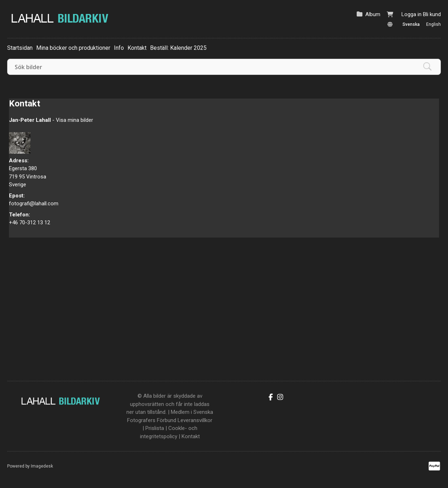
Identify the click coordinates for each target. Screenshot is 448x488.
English (433, 24)
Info (119, 48)
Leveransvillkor (195, 420)
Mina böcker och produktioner (73, 48)
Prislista (155, 428)
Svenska (411, 24)
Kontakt (137, 48)
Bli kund (432, 14)
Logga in (411, 14)
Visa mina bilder (74, 120)
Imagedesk (42, 466)
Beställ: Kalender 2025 (178, 48)
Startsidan (20, 48)
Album (373, 14)
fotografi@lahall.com (34, 204)
